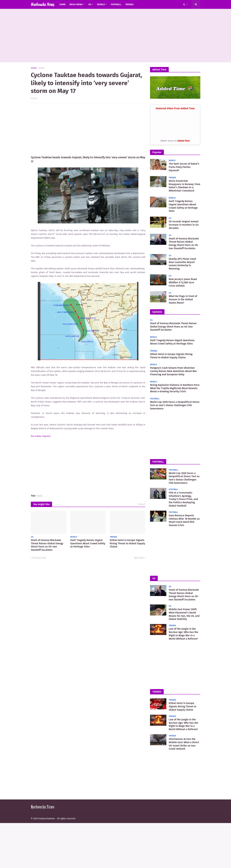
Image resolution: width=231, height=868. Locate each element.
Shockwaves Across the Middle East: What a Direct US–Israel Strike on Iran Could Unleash (184, 744)
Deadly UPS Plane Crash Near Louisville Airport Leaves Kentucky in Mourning (182, 264)
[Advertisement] (116, 36)
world (41, 68)
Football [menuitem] (116, 4)
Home (34, 68)
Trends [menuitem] (129, 4)
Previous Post (39, 558)
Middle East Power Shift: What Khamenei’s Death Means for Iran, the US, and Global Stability (184, 614)
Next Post (139, 558)
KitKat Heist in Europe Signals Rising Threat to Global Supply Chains (127, 543)
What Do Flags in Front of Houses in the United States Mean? (183, 299)
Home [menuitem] (63, 4)
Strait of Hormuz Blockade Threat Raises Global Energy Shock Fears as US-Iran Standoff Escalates (47, 545)
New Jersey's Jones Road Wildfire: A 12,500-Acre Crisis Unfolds (183, 282)
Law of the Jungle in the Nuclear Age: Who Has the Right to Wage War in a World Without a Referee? (183, 634)
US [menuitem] (90, 4)
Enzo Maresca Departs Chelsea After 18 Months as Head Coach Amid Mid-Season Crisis (184, 520)
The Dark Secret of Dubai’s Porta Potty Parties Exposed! (184, 167)
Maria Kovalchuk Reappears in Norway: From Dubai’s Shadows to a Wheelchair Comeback (185, 186)
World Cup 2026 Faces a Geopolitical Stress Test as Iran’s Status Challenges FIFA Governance (175, 405)
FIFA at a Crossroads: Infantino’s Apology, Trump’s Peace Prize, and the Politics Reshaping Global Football (183, 499)
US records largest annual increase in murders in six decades (184, 225)
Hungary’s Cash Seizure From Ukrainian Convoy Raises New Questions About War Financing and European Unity (173, 371)
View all (142, 504)
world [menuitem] (101, 4)
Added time (184, 141)
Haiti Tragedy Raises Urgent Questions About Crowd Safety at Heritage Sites (88, 543)
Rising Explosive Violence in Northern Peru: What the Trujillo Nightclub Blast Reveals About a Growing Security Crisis (175, 388)
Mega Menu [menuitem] (76, 4)
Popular (157, 152)
